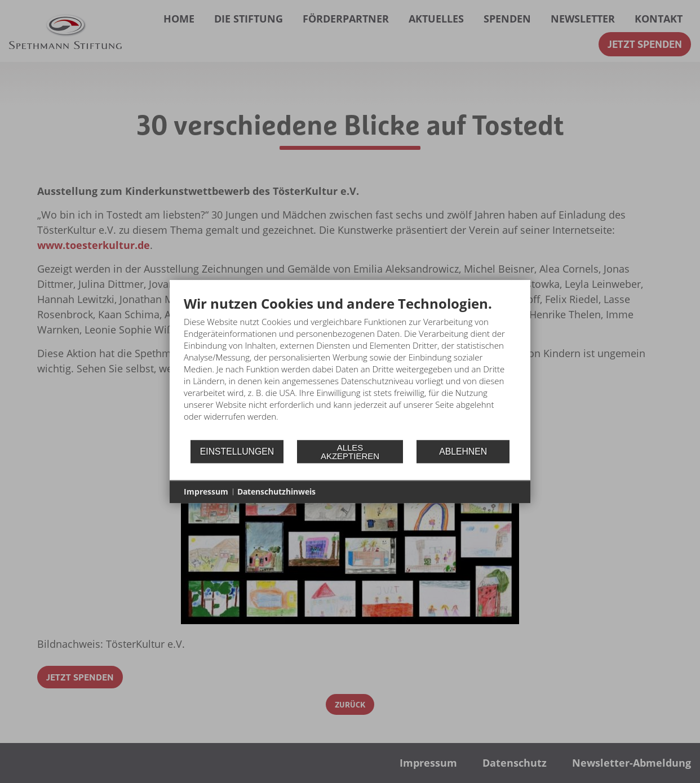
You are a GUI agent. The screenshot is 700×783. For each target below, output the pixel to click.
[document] (350, 367)
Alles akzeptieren (350, 452)
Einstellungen (237, 451)
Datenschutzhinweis (276, 491)
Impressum (206, 491)
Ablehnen (463, 451)
